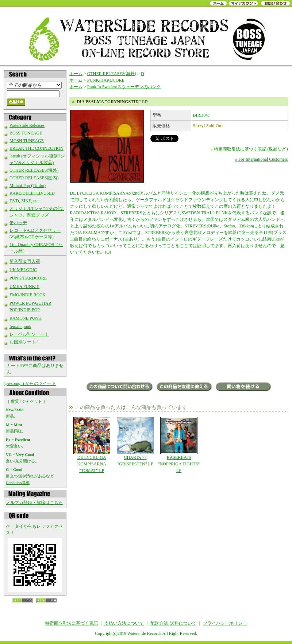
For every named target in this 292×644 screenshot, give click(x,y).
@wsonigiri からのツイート (30, 383)
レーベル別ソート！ (29, 334)
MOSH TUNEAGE (27, 141)
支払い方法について (124, 623)
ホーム (76, 74)
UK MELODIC (23, 270)
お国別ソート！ (25, 342)
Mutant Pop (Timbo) (28, 186)
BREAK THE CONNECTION (36, 148)
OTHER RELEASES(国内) (34, 178)
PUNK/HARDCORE (28, 278)
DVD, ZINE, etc (24, 201)
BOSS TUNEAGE (26, 133)
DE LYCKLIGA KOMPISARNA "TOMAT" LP (92, 445)
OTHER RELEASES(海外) (34, 170)
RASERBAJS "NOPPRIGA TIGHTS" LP (179, 445)
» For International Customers (261, 159)
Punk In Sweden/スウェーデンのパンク (124, 87)
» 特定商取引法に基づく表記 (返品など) (249, 149)
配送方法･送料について (173, 623)
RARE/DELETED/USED (32, 193)
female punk (20, 327)
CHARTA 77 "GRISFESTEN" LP (135, 442)
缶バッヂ (18, 223)
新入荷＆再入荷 (25, 261)
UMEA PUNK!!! (24, 286)
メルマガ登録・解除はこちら (34, 503)
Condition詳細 (18, 483)
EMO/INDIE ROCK (28, 295)
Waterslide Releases (27, 125)
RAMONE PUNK (26, 318)
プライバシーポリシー (225, 623)
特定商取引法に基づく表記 (72, 623)
